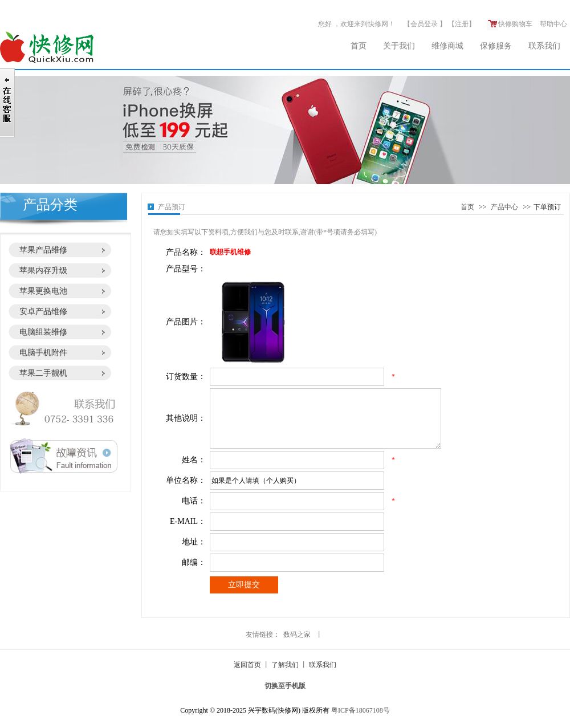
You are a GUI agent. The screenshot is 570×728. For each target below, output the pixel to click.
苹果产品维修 (43, 250)
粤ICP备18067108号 (361, 710)
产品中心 (504, 207)
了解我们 (285, 665)
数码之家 (297, 635)
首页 (359, 46)
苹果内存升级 (43, 271)
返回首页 (247, 665)
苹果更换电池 (43, 291)
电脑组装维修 (43, 332)
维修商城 (447, 46)
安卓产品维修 (43, 312)
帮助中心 (553, 24)
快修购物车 (510, 24)
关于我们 (399, 46)
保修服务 (496, 46)
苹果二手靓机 (43, 373)
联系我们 (544, 46)
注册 (462, 24)
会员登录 (424, 24)
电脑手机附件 (43, 353)
